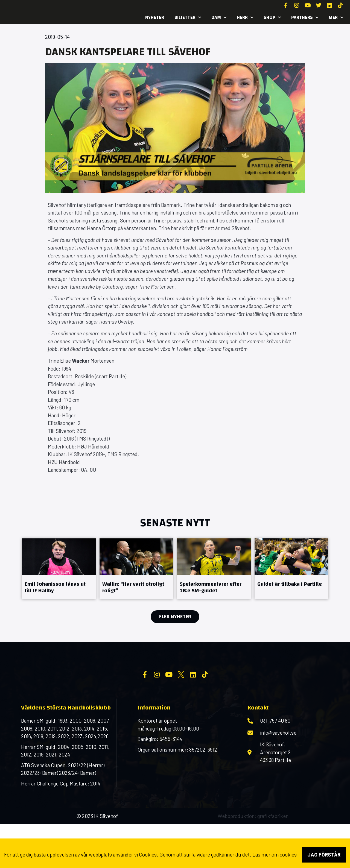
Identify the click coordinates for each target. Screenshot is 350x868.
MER (336, 17)
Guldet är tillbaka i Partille (290, 584)
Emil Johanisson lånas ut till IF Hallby (55, 587)
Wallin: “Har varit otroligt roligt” (133, 587)
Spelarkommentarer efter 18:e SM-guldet (211, 587)
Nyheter (155, 17)
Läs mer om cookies (275, 854)
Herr (245, 17)
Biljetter (188, 17)
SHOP (272, 17)
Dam (219, 17)
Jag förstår (324, 854)
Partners (305, 17)
